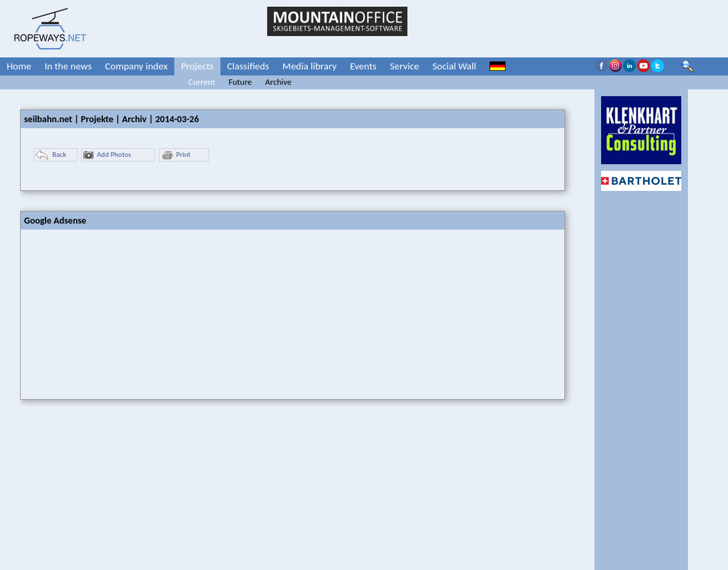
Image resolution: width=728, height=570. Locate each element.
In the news (68, 66)
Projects (197, 66)
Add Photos (107, 155)
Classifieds (248, 66)
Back (51, 155)
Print (176, 155)
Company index (136, 66)
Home (19, 66)
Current (202, 82)
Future (240, 82)
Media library (310, 66)
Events (363, 66)
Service (405, 66)
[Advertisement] (121, 313)
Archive (278, 82)
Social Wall (454, 66)
